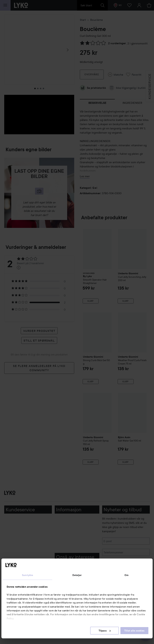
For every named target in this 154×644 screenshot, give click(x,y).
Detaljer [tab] (77, 575)
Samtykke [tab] (28, 575)
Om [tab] (126, 575)
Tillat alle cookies (134, 631)
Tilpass (105, 631)
